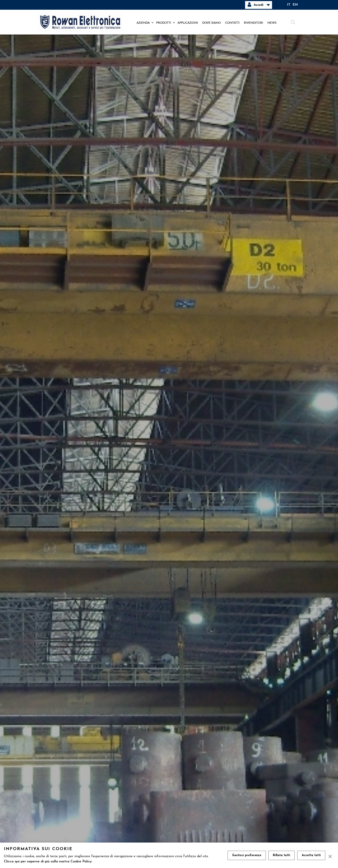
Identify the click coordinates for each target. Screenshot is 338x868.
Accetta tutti (311, 855)
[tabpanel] (169, 442)
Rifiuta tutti (282, 855)
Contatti (232, 23)
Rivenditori (253, 23)
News (272, 23)
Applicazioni (188, 23)
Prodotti (164, 23)
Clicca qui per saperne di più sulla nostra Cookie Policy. (48, 862)
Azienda (143, 23)
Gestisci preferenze (247, 855)
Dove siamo (211, 23)
